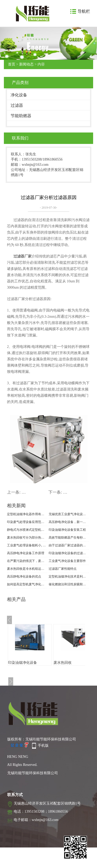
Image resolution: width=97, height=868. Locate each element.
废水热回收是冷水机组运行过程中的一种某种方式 (27, 569)
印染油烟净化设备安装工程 (67, 530)
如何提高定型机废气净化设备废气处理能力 (27, 584)
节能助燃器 (21, 116)
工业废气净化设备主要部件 (67, 561)
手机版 (43, 746)
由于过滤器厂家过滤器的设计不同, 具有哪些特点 (69, 545)
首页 (12, 64)
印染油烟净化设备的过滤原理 (69, 553)
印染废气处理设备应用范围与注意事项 (27, 522)
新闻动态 (26, 64)
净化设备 (19, 95)
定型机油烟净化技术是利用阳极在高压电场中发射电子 (69, 577)
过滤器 (17, 105)
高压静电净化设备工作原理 (26, 553)
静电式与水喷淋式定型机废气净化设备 (27, 530)
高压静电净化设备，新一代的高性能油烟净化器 (69, 522)
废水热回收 (63, 663)
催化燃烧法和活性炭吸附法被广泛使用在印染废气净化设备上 (69, 584)
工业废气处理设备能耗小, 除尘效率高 (27, 545)
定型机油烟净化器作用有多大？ (27, 514)
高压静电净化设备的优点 (24, 577)
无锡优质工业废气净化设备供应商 (69, 514)
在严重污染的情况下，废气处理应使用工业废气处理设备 (27, 561)
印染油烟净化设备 (23, 663)
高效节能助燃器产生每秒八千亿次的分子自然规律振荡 (69, 538)
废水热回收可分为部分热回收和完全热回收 (27, 538)
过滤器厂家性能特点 (63, 569)
